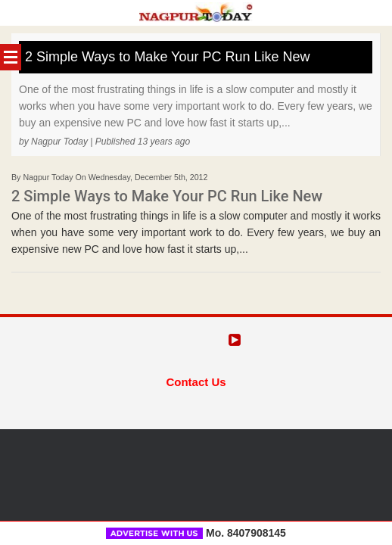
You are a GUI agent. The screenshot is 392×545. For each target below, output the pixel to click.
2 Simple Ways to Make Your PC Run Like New (168, 57)
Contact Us (196, 382)
